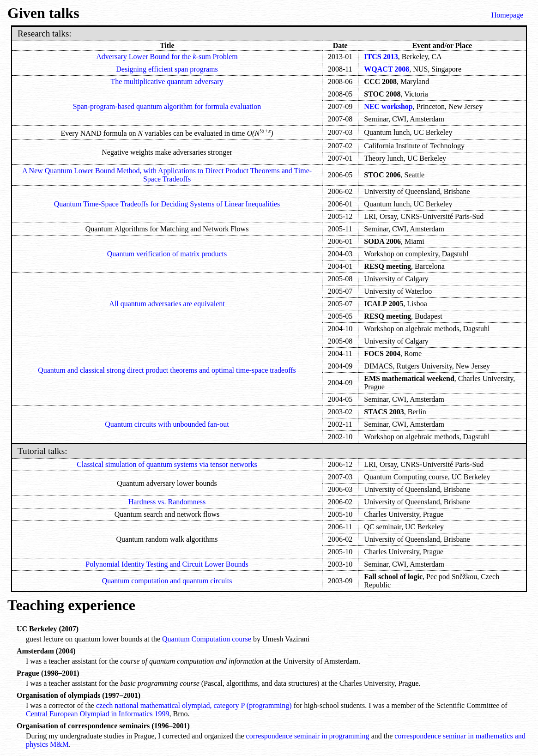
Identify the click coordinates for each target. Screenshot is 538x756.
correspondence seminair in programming (308, 736)
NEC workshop (388, 106)
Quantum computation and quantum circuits (167, 581)
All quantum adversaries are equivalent (167, 304)
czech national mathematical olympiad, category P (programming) (195, 705)
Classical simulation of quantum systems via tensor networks (167, 464)
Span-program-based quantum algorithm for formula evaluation (167, 106)
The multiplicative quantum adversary (167, 82)
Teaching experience (71, 605)
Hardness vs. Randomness (167, 502)
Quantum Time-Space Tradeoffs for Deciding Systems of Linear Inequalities (167, 204)
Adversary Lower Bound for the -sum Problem (167, 57)
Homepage (507, 15)
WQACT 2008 (387, 69)
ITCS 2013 (381, 57)
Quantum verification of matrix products (167, 254)
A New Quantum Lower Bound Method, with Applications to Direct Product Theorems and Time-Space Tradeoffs (167, 175)
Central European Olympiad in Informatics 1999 (98, 714)
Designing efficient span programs (167, 69)
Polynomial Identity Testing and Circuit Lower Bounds (167, 564)
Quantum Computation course (207, 639)
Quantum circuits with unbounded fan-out (167, 424)
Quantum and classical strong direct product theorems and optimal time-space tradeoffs (167, 370)
